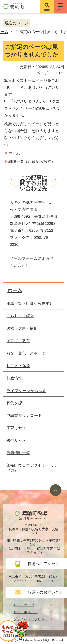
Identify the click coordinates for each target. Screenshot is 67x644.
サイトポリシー (26, 612)
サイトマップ (24, 605)
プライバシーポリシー (31, 619)
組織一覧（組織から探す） (32, 161)
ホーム (14, 153)
